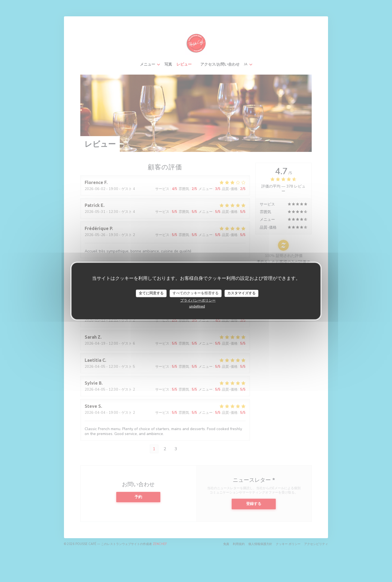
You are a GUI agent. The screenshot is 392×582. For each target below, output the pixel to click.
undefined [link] (197, 306)
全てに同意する (151, 293)
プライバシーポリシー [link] (198, 300)
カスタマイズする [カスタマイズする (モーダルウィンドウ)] (241, 293)
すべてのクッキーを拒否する (196, 293)
